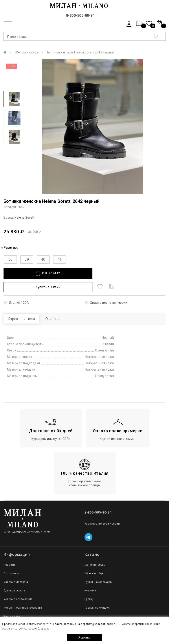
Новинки (90, 577)
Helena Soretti (25, 218)
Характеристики (26, 306)
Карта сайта (12, 603)
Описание (68, 306)
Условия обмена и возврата (23, 595)
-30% (11, 66)
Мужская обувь (95, 560)
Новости (9, 552)
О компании (12, 560)
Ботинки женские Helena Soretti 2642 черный (81, 52)
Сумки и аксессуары (98, 569)
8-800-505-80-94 (80, 16)
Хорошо (84, 637)
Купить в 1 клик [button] (101, 273)
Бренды (90, 586)
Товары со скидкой (97, 595)
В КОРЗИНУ (35, 273)
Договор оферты (15, 577)
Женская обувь (27, 52)
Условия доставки (16, 569)
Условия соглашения (18, 586)
